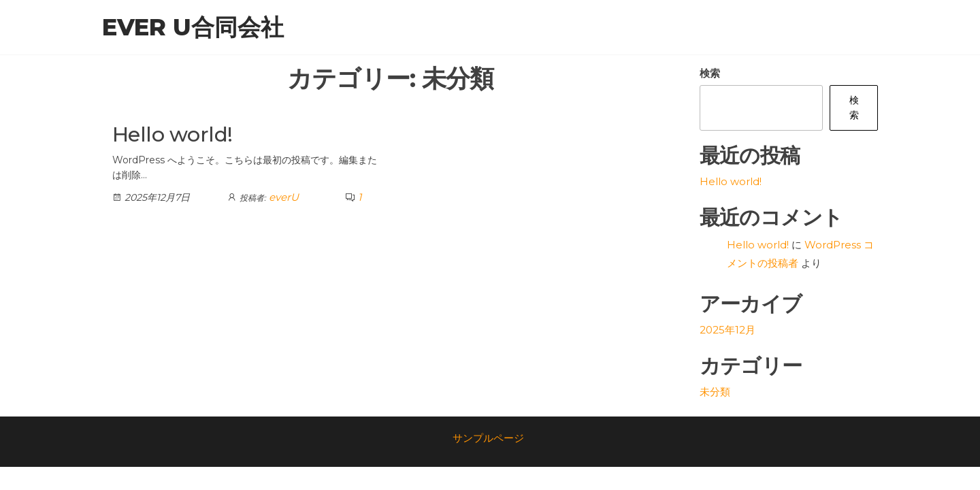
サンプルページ (488, 438)
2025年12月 (728, 330)
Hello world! (173, 134)
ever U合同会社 (193, 27)
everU (284, 197)
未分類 (715, 392)
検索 (710, 73)
